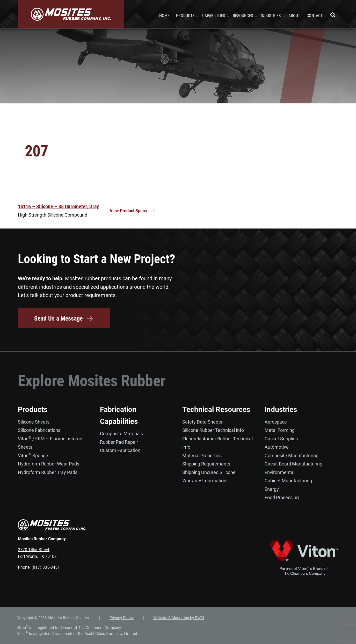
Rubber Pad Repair (119, 442)
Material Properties (202, 455)
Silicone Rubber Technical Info (213, 430)
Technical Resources (216, 409)
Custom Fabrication (120, 450)
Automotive (277, 447)
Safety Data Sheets (202, 422)
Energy (272, 489)
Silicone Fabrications (39, 430)
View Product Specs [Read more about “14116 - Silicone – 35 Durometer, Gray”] (128, 211)
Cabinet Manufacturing (288, 481)
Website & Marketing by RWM (179, 618)
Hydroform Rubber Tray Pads (48, 472)
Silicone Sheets (34, 422)
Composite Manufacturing (292, 455)
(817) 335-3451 (46, 567)
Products (33, 409)
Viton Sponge (33, 455)
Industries (281, 409)
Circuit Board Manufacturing (293, 464)
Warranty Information (204, 481)
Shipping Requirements (206, 464)
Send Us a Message (64, 319)
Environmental (279, 472)
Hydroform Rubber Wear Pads (49, 464)
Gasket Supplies (281, 438)
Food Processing (282, 497)
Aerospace (276, 422)
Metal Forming (280, 430)
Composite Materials (121, 434)
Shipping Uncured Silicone (209, 472)
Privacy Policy (122, 618)
